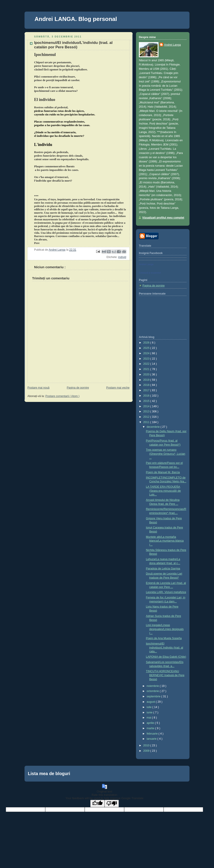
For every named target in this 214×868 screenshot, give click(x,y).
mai (149, 718)
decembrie (154, 427)
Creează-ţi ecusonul (150, 273)
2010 (147, 745)
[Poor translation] (112, 804)
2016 (147, 396)
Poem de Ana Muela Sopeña (164, 638)
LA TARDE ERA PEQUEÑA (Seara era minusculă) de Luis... (164, 491)
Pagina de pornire (78, 388)
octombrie (153, 691)
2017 (147, 390)
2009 (147, 751)
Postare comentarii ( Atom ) (63, 396)
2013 (147, 411)
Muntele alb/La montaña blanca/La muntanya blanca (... (165, 541)
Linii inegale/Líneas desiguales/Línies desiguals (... (165, 629)
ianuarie (152, 739)
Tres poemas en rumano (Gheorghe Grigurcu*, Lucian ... (166, 454)
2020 (147, 375)
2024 (147, 353)
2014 (147, 406)
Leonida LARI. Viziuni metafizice (166, 592)
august (151, 702)
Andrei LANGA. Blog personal (76, 19)
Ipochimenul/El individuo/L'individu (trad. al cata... (165, 648)
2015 (147, 401)
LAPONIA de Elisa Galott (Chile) (166, 657)
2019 (147, 380)
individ (122, 257)
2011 (147, 422)
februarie (153, 734)
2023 (147, 359)
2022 (147, 364)
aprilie (151, 723)
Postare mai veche (118, 388)
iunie (150, 712)
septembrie (154, 696)
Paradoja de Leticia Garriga (163, 569)
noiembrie (153, 686)
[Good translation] (97, 804)
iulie (150, 707)
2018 (147, 385)
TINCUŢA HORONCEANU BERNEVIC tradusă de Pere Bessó (165, 675)
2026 (147, 343)
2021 (147, 369)
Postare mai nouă (38, 388)
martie (151, 728)
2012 (147, 417)
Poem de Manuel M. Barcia (163, 472)
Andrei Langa (172, 45)
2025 (147, 348)
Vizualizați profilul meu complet (163, 218)
